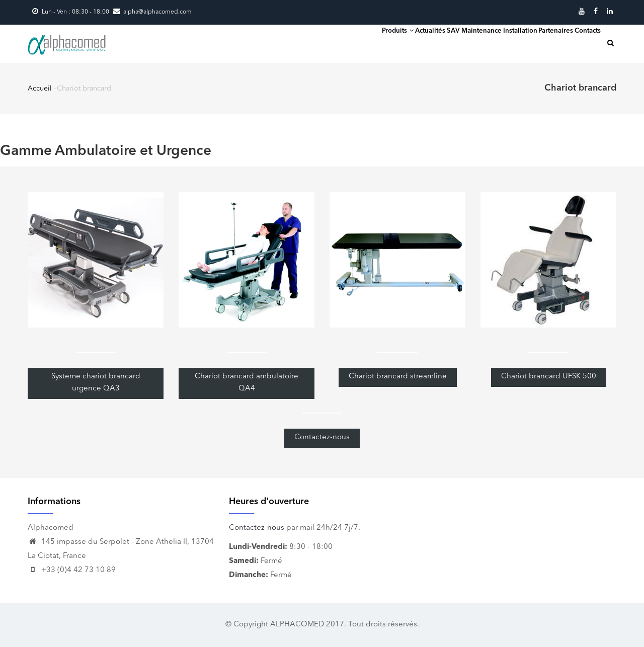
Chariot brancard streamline (398, 377)
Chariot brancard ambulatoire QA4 (247, 383)
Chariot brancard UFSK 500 (549, 377)
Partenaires (529, 43)
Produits (308, 42)
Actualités (359, 43)
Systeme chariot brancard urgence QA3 (96, 383)
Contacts (579, 43)
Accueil (40, 89)
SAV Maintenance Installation (443, 43)
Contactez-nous (322, 437)
